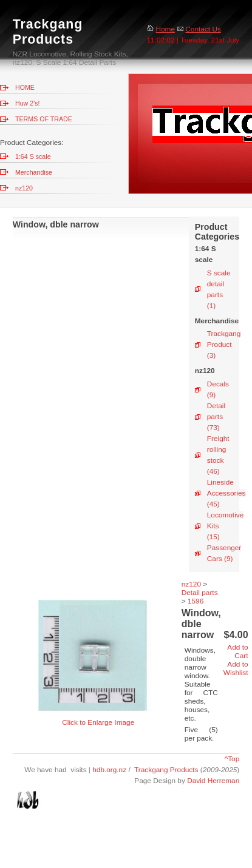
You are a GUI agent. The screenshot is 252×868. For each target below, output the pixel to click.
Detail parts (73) (216, 417)
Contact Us (199, 29)
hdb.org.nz (110, 770)
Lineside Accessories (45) (226, 493)
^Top (232, 759)
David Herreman (213, 781)
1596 (196, 601)
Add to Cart (237, 651)
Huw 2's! (27, 103)
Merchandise (34, 172)
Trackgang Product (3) (224, 345)
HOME (25, 87)
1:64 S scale (33, 156)
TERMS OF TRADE (44, 119)
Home (161, 29)
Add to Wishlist (236, 668)
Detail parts (200, 593)
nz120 (24, 188)
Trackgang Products (166, 770)
